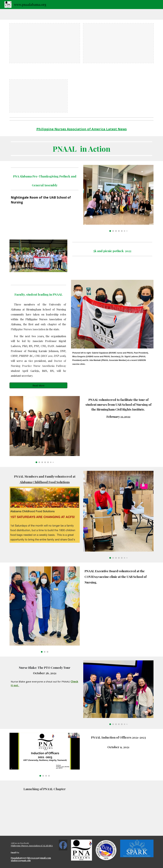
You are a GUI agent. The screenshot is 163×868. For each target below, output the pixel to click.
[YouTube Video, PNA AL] (118, 808)
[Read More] (38, 385)
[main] (81, 129)
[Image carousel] (118, 198)
